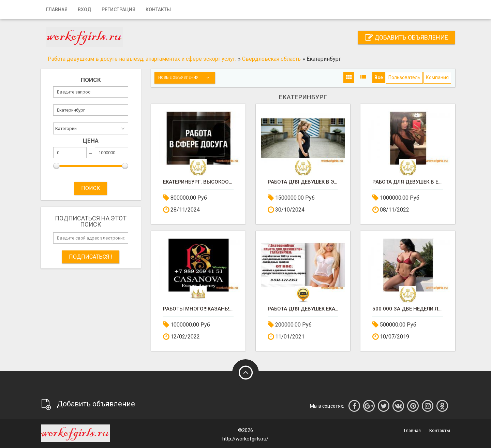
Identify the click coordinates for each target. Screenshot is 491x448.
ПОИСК (91, 188)
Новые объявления (187, 78)
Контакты (158, 10)
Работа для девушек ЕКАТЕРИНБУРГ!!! (303, 309)
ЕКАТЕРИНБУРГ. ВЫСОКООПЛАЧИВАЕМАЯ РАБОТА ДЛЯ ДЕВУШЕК (198, 182)
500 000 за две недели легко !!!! (408, 309)
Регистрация (118, 10)
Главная (57, 10)
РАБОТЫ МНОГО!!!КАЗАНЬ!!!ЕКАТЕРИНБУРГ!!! (198, 309)
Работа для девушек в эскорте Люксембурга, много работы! (303, 182)
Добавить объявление (406, 37)
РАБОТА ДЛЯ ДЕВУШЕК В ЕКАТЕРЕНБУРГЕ (408, 182)
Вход (85, 10)
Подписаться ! (91, 257)
